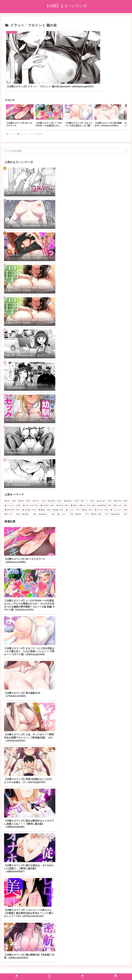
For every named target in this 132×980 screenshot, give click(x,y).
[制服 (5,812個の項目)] (58, 486)
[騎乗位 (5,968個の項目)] (44, 486)
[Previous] (3, 968)
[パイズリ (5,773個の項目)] (73, 486)
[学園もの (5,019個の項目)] (47, 491)
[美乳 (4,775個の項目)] (82, 491)
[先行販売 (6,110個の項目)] (29, 486)
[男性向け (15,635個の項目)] (72, 477)
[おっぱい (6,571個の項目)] (121, 482)
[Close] (15, 970)
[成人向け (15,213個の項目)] (104, 477)
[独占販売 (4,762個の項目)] (119, 491)
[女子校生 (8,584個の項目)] (47, 482)
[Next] (9, 968)
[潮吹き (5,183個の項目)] (29, 491)
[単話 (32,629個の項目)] (10, 477)
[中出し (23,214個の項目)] (39, 477)
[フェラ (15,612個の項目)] (88, 477)
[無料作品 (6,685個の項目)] (105, 482)
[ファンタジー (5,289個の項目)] (119, 486)
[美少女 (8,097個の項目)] (62, 482)
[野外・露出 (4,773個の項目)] (100, 491)
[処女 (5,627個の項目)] (87, 486)
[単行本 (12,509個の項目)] (121, 477)
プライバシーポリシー (66, 956)
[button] (122, 93)
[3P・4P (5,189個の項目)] (12, 491)
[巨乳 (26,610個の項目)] (24, 477)
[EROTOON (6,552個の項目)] (12, 486)
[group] (20, 93)
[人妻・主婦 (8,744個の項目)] (31, 482)
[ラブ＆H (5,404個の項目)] (101, 486)
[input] (66, 127)
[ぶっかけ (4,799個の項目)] (66, 491)
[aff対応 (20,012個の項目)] (55, 477)
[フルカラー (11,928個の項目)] (13, 482)
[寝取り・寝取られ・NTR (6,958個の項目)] (83, 482)
